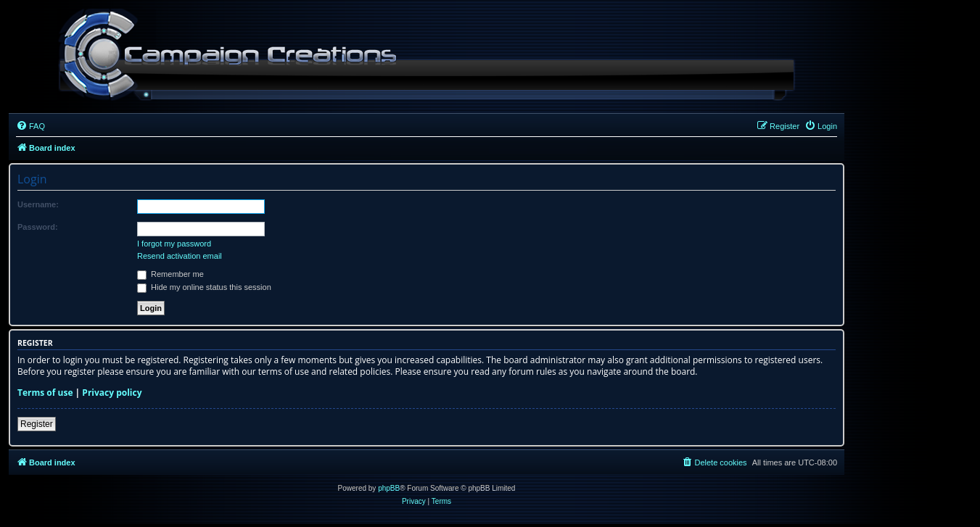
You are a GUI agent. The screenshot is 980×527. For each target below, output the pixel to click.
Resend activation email (180, 256)
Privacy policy (112, 393)
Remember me (170, 274)
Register (37, 424)
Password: (38, 227)
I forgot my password (174, 244)
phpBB (389, 488)
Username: (38, 204)
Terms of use (45, 393)
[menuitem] (30, 126)
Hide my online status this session (204, 287)
